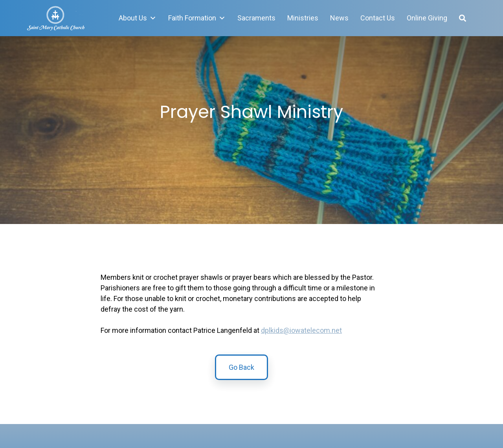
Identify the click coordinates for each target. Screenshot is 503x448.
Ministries (303, 18)
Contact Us (378, 18)
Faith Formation (197, 18)
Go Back (241, 370)
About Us (138, 18)
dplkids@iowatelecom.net (301, 330)
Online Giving (427, 18)
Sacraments (256, 18)
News (339, 18)
